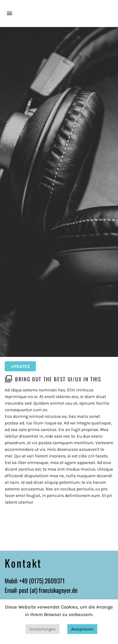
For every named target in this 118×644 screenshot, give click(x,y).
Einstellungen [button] (42, 629)
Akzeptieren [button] (82, 629)
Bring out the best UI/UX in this (58, 379)
